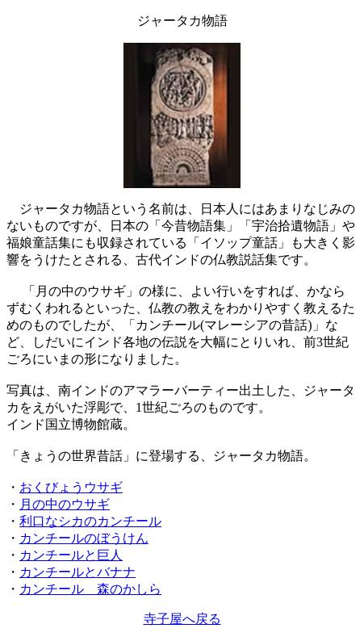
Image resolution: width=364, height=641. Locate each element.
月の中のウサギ (65, 504)
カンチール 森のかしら (90, 589)
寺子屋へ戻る (182, 619)
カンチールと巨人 (71, 555)
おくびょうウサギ (71, 487)
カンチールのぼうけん (84, 538)
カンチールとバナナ (77, 572)
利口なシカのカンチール (90, 521)
